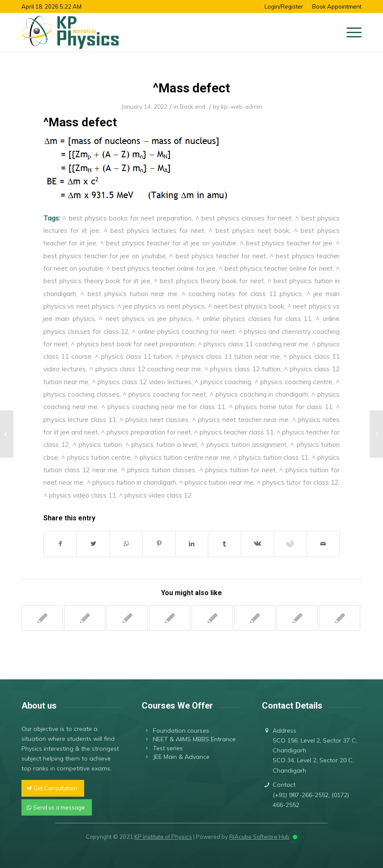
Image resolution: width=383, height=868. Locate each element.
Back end (193, 106)
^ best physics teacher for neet (218, 256)
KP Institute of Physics (163, 837)
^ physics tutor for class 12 (298, 482)
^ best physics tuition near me (129, 293)
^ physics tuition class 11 (271, 457)
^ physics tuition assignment (244, 444)
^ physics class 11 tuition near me (228, 356)
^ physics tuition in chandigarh (131, 482)
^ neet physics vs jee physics (145, 318)
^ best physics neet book (249, 230)
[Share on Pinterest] (159, 544)
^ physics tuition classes (158, 470)
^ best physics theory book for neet (209, 281)
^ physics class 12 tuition (243, 369)
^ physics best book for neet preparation (133, 344)
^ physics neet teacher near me (240, 419)
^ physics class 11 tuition (133, 356)
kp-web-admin (242, 106)
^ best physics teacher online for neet (275, 268)
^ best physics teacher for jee (286, 243)
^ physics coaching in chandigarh (259, 394)
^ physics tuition (97, 444)
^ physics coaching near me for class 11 (163, 406)
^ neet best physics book (246, 306)
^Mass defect (191, 88)
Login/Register (284, 6)
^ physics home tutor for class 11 (281, 406)
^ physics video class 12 (155, 495)
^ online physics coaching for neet (183, 331)
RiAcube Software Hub (259, 837)
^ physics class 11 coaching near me (253, 344)
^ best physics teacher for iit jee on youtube (168, 243)
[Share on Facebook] (60, 544)
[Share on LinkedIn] (192, 544)
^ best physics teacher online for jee (161, 268)
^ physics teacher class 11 (234, 432)
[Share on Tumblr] (224, 544)
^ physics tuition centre (96, 457)
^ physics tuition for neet (237, 470)
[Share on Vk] (257, 544)
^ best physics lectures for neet (154, 230)
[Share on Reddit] (290, 544)
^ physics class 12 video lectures (142, 382)
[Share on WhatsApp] (126, 544)
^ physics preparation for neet (146, 432)
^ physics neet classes (154, 419)
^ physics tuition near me (216, 482)
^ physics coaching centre (294, 382)
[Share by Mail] (323, 544)
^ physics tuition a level (161, 444)
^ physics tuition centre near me (182, 457)
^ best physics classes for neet (244, 218)
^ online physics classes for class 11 (254, 318)
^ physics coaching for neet (164, 394)
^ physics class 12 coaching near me (145, 369)
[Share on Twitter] (93, 544)
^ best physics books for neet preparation (127, 218)
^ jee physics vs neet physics (161, 306)
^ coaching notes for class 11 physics (242, 293)
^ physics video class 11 (80, 495)
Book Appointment (337, 6)
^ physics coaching (223, 382)
